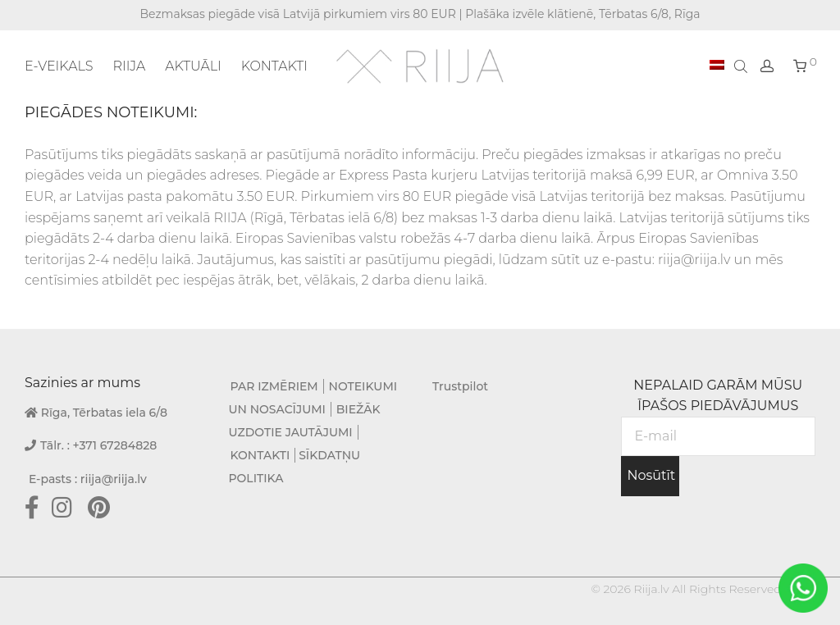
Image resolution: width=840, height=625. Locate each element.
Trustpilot (460, 386)
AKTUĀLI (193, 66)
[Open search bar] (742, 66)
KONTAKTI (274, 66)
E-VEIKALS (59, 66)
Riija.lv (651, 589)
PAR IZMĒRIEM (274, 386)
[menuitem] (717, 66)
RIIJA (129, 66)
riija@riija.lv (114, 479)
